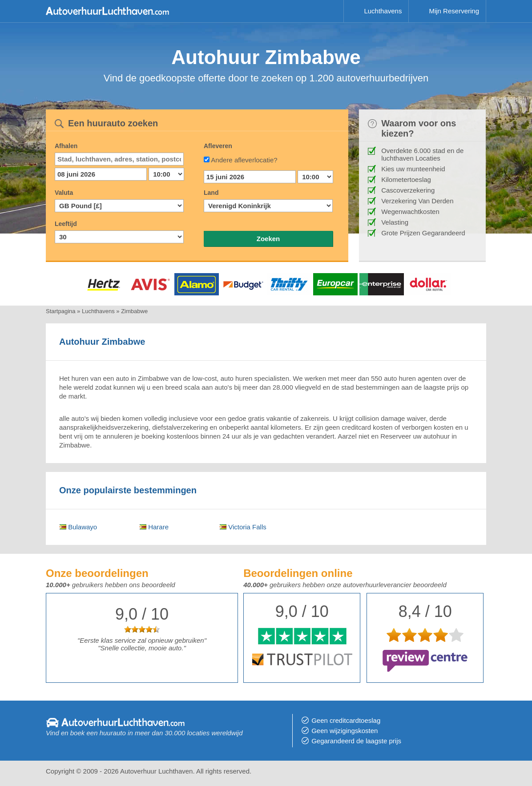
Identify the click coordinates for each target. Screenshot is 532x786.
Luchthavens (383, 11)
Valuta (64, 193)
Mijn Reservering (454, 11)
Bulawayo (78, 527)
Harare (154, 527)
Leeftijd (66, 224)
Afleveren (218, 146)
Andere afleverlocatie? (244, 160)
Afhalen (66, 146)
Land (211, 193)
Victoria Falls (243, 527)
